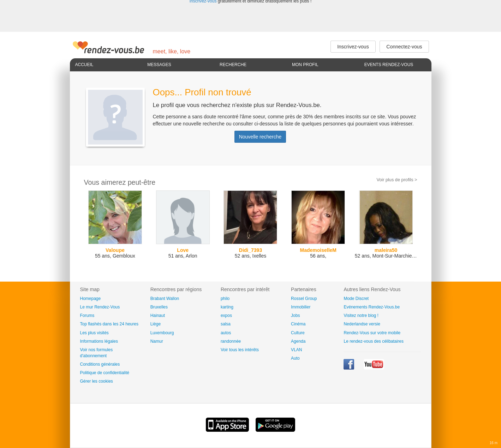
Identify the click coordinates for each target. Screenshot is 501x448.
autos (226, 333)
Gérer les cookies (97, 381)
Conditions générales (100, 364)
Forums (87, 316)
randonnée (231, 341)
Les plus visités (94, 333)
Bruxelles (159, 307)
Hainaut (158, 316)
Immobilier (301, 307)
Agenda (298, 341)
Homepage (91, 299)
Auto (295, 358)
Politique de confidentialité (105, 373)
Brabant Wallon (165, 299)
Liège (156, 324)
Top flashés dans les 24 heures (109, 324)
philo (225, 299)
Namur (157, 341)
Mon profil (305, 65)
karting (227, 307)
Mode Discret (356, 299)
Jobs (295, 316)
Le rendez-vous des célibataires (373, 341)
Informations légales (99, 341)
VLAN (296, 350)
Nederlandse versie (362, 324)
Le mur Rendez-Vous (100, 307)
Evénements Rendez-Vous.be (372, 307)
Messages (159, 65)
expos (226, 316)
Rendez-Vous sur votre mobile (372, 333)
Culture (298, 333)
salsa (226, 324)
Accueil (84, 65)
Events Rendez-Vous (389, 65)
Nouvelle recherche (260, 137)
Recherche (233, 65)
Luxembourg (162, 333)
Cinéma (298, 324)
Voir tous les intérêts (240, 350)
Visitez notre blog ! (361, 316)
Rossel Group (304, 299)
